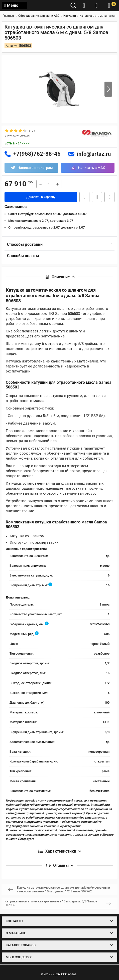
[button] (108, 89)
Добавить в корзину (41, 197)
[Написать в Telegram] (31, 168)
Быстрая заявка (84, 197)
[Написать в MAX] (88, 168)
